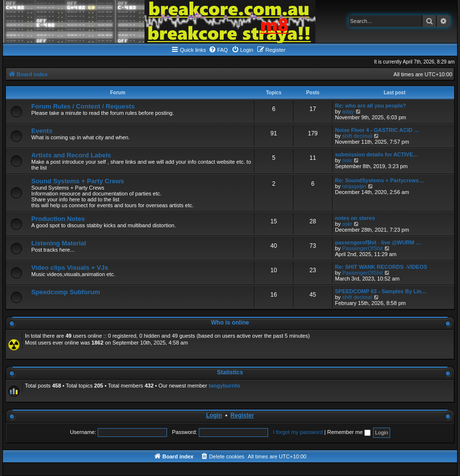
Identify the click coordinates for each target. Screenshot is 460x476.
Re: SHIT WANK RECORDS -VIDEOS (381, 267)
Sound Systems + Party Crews (78, 181)
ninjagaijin (354, 186)
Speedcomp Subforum (66, 292)
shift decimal (357, 136)
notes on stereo (355, 218)
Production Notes (58, 219)
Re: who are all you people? (370, 106)
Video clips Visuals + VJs (70, 268)
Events (42, 131)
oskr (347, 160)
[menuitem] (218, 50)
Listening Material (59, 243)
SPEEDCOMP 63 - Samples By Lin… (381, 291)
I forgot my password (298, 432)
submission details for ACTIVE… (377, 154)
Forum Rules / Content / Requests (83, 106)
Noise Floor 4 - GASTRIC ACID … (377, 130)
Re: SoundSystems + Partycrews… (380, 180)
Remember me (349, 432)
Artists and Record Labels (71, 155)
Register (242, 415)
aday (348, 111)
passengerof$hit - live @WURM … (378, 242)
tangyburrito (224, 386)
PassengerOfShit (363, 248)
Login (214, 415)
